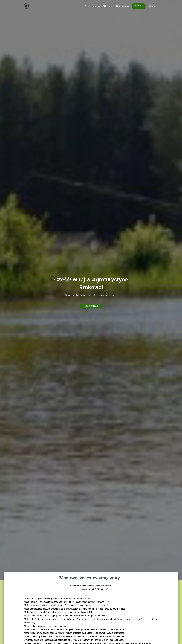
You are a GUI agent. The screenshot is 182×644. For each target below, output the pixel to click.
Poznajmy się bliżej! (91, 306)
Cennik (153, 6)
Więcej (139, 6)
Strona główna (92, 6)
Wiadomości (122, 6)
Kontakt (108, 6)
